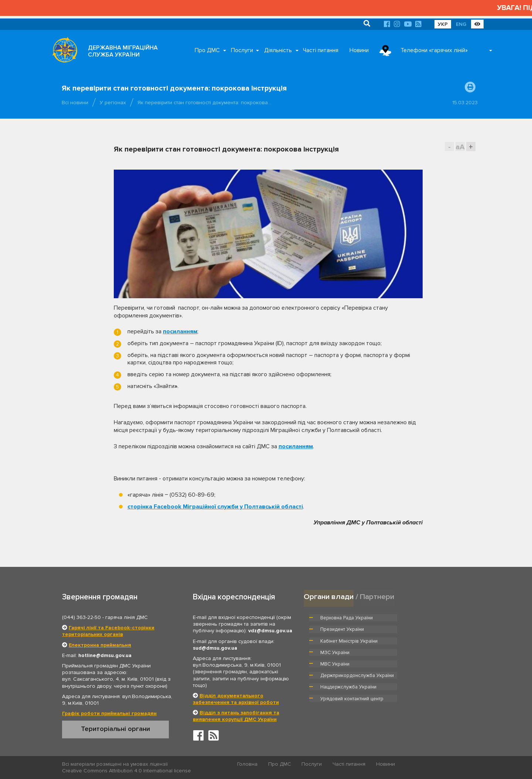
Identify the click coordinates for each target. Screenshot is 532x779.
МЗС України (418, 629)
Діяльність (278, 50)
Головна (248, 764)
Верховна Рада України (347, 618)
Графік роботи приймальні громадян (109, 713)
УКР (443, 24)
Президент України (425, 618)
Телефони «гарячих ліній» (434, 50)
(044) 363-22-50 (81, 617)
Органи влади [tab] (329, 597)
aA (460, 147)
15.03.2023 (465, 103)
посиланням (180, 331)
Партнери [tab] (377, 597)
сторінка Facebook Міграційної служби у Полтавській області (215, 507)
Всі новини (75, 103)
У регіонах (113, 103)
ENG (461, 24)
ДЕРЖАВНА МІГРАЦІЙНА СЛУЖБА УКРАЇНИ (123, 51)
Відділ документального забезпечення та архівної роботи (236, 699)
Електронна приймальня (100, 645)
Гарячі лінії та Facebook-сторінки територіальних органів (108, 631)
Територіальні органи (115, 729)
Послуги (242, 50)
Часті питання (321, 50)
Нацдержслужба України (348, 659)
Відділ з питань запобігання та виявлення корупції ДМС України (236, 716)
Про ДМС (207, 50)
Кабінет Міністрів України (349, 629)
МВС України (335, 640)
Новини (359, 50)
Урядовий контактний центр (435, 659)
